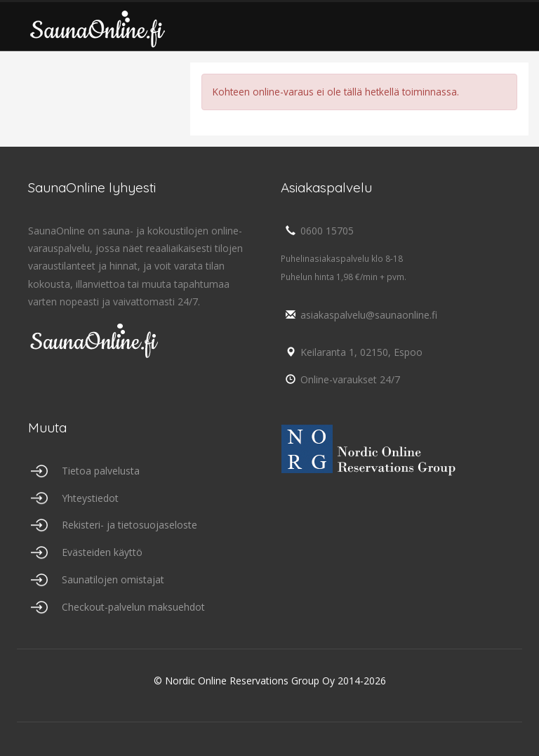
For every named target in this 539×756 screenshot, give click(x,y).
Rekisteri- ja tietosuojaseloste (129, 525)
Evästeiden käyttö (102, 552)
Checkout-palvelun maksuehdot (133, 607)
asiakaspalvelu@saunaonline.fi (359, 315)
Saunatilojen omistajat (113, 579)
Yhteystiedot (90, 498)
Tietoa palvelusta (101, 471)
